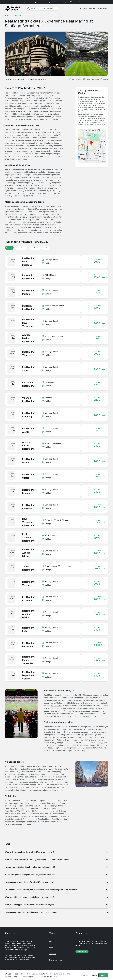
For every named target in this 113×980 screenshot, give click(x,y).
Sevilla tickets (57, 706)
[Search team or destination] (44, 8)
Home (79, 8)
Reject (95, 975)
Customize (84, 975)
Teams (85, 8)
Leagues (92, 8)
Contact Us (82, 952)
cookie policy (52, 977)
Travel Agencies (102, 8)
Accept (104, 975)
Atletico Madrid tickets (65, 703)
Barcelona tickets (87, 700)
